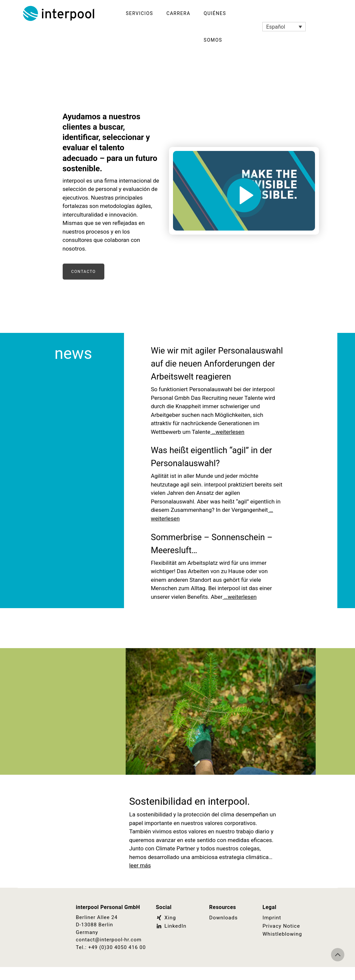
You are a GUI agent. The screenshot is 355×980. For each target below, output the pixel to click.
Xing (166, 931)
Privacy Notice (281, 939)
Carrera (178, 13)
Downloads (223, 931)
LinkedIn (171, 939)
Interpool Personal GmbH (59, 13)
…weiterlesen (227, 445)
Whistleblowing (282, 947)
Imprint (272, 931)
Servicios (139, 13)
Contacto (84, 272)
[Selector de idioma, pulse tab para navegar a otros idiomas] (284, 27)
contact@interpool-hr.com (109, 953)
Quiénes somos (215, 27)
